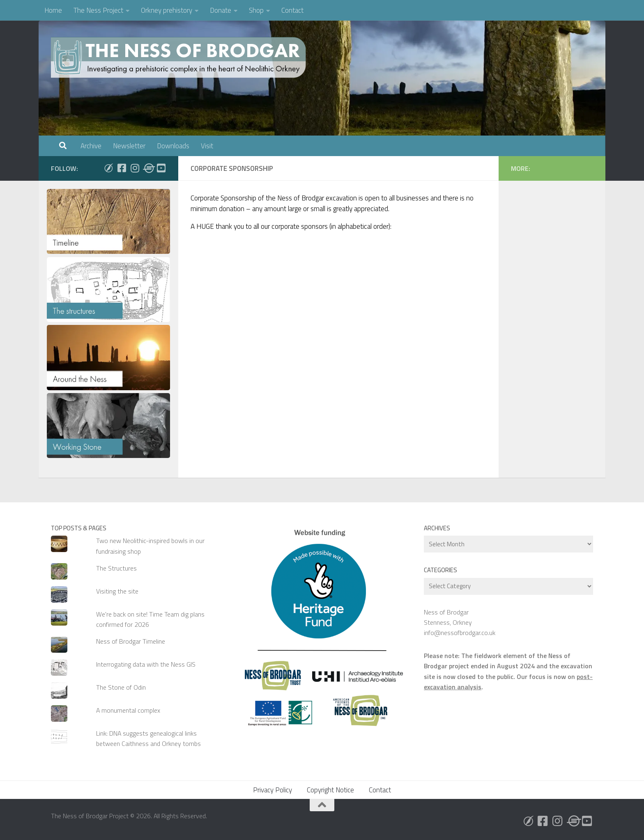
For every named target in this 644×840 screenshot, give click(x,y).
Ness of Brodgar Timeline (131, 641)
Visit (207, 146)
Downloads (173, 146)
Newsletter (129, 146)
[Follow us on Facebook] (122, 168)
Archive (91, 146)
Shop (256, 10)
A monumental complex (128, 710)
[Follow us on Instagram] (135, 168)
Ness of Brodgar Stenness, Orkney (448, 617)
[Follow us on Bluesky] (108, 168)
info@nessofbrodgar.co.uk (460, 633)
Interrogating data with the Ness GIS (146, 664)
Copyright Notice (330, 790)
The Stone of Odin (121, 687)
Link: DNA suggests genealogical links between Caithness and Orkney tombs (148, 738)
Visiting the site (117, 591)
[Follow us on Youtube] (161, 168)
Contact (292, 10)
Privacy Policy (273, 790)
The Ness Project (98, 10)
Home (53, 10)
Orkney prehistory (167, 10)
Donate (221, 10)
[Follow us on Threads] (148, 168)
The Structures (116, 568)
